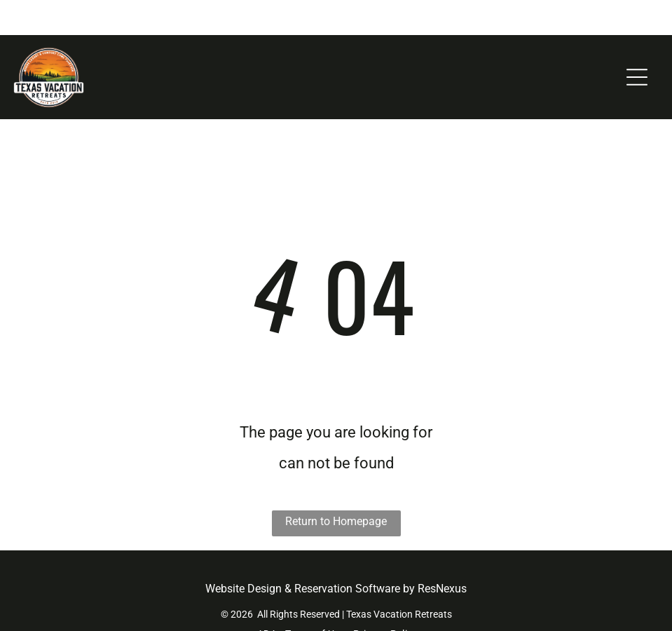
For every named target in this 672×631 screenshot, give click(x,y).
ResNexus (442, 554)
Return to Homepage (336, 486)
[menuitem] (266, 599)
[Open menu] (637, 42)
